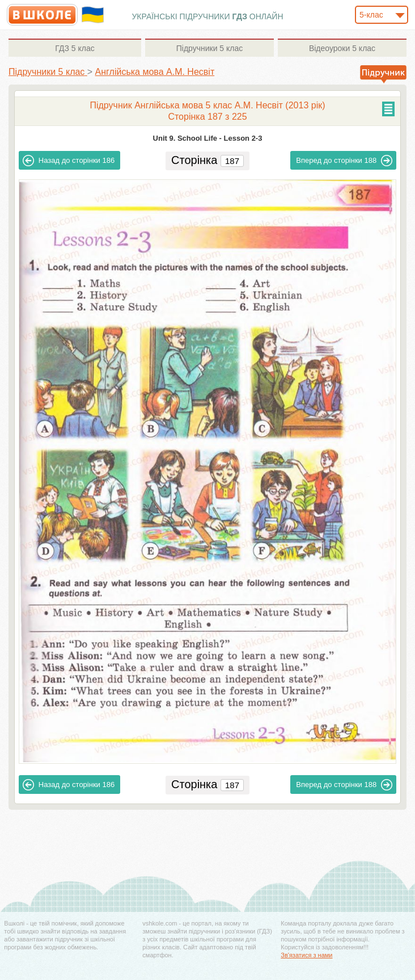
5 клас (75, 48)
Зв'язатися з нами (306, 955)
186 (69, 161)
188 (344, 161)
